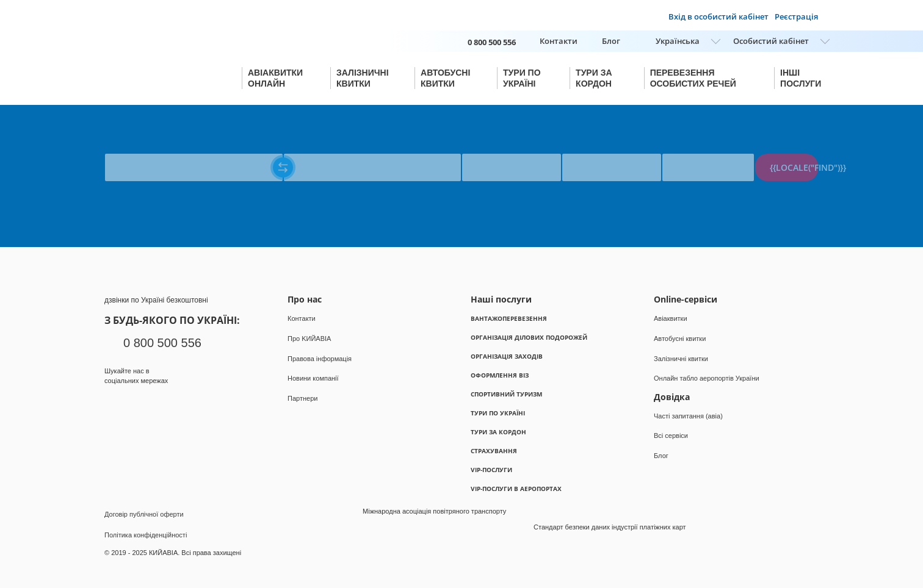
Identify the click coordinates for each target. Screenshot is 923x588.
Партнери (302, 398)
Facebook (113, 404)
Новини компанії (313, 378)
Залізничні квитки (681, 359)
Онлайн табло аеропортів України (707, 378)
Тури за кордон (498, 432)
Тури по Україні (498, 413)
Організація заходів (507, 356)
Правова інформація (320, 359)
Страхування (494, 451)
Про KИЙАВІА (309, 339)
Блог (611, 41)
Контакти (559, 41)
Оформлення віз (500, 375)
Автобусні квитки (680, 339)
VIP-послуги (491, 470)
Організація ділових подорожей (529, 337)
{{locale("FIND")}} (794, 167)
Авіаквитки (671, 318)
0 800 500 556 (162, 343)
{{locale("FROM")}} (135, 148)
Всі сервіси (671, 436)
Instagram (136, 404)
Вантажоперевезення (509, 318)
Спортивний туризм (506, 394)
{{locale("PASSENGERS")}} (707, 148)
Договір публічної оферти (144, 514)
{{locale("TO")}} (308, 148)
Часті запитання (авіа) (688, 416)
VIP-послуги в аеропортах (516, 489)
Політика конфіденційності (146, 535)
